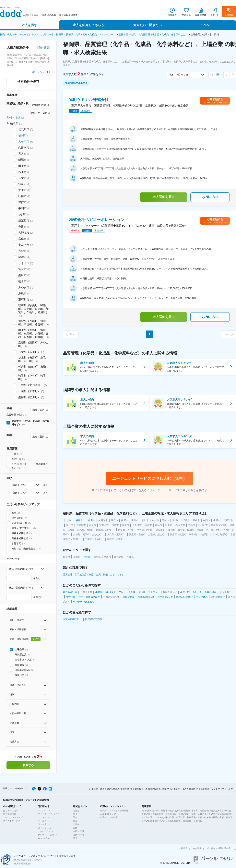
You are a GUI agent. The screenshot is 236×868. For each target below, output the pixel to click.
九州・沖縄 (47, 35)
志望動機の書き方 (209, 811)
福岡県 (60, 35)
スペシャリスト (46, 828)
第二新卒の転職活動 (223, 814)
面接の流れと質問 (174, 814)
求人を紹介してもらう (88, 25)
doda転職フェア (108, 814)
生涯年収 (181, 817)
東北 (75, 814)
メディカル (43, 817)
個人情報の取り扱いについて (28, 860)
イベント (206, 25)
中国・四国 (78, 831)
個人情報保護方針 (23, 863)
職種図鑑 (187, 821)
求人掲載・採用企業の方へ (220, 848)
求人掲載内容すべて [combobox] (21, 569)
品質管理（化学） (128, 35)
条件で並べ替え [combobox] (179, 75)
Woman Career (45, 838)
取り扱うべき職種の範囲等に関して (152, 789)
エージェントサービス (14, 817)
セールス (42, 821)
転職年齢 (202, 817)
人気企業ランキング (153, 817)
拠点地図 (197, 848)
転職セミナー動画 (109, 817)
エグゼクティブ (46, 831)
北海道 (76, 811)
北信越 (76, 824)
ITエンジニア (44, 811)
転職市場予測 (155, 821)
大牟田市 (24, 141)
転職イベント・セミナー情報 (114, 811)
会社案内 (183, 848)
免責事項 (205, 789)
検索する (28, 765)
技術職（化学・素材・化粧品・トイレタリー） (91, 35)
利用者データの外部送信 (183, 789)
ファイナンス (44, 824)
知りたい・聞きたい (147, 25)
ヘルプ (230, 789)
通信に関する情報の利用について (116, 789)
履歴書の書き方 (169, 811)
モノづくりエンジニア (49, 814)
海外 (75, 838)
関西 (75, 828)
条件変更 (44, 47)
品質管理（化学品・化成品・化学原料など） (164, 35)
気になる (210, 197)
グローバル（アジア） (49, 835)
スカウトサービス (12, 821)
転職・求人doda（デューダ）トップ (19, 35)
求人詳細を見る (164, 197)
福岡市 (22, 135)
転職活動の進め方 (150, 811)
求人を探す (29, 25)
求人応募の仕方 (156, 814)
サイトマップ (218, 789)
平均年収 (170, 817)
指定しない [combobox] (19, 485)
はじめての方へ (11, 811)
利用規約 (94, 789)
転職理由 (191, 817)
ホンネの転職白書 (172, 821)
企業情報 (198, 821)
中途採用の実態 (216, 817)
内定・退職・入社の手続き (198, 814)
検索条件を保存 (28, 82)
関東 (75, 817)
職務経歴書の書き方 (188, 811)
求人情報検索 (10, 814)
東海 (75, 821)
